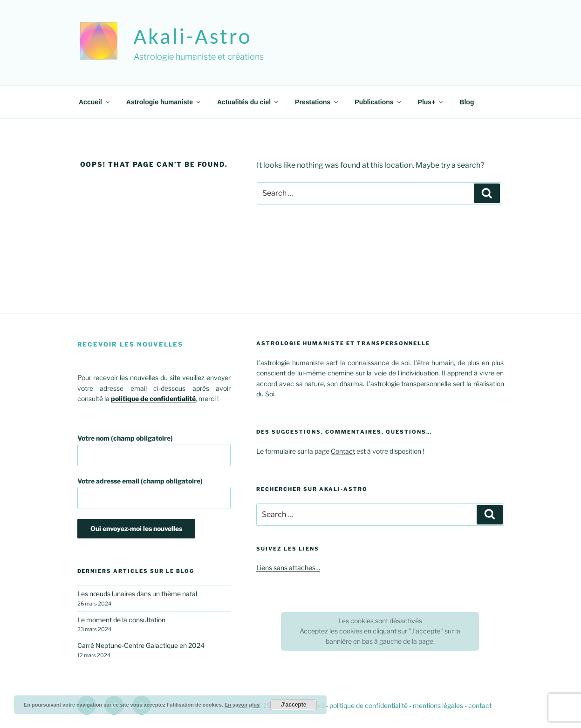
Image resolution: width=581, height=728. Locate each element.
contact (480, 705)
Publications (378, 102)
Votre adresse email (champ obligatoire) (154, 493)
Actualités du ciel (248, 102)
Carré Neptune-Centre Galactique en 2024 (141, 645)
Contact (343, 451)
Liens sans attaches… (288, 568)
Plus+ (431, 102)
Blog (467, 102)
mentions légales (438, 705)
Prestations (317, 102)
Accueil (95, 102)
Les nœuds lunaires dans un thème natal (137, 594)
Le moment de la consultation (121, 620)
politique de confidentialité (369, 705)
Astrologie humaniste (164, 102)
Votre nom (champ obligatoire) (154, 450)
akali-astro (193, 36)
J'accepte (294, 705)
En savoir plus (242, 705)
